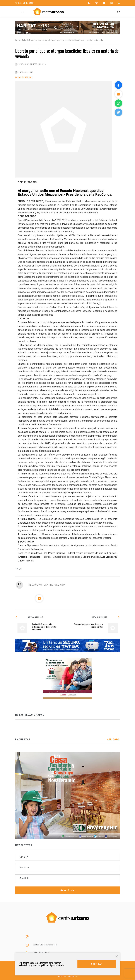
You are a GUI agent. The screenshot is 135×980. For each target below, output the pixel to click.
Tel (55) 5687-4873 (41, 952)
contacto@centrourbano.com (45, 945)
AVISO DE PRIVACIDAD (68, 977)
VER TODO (113, 739)
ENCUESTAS (23, 739)
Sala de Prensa (29, 40)
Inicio (18, 40)
